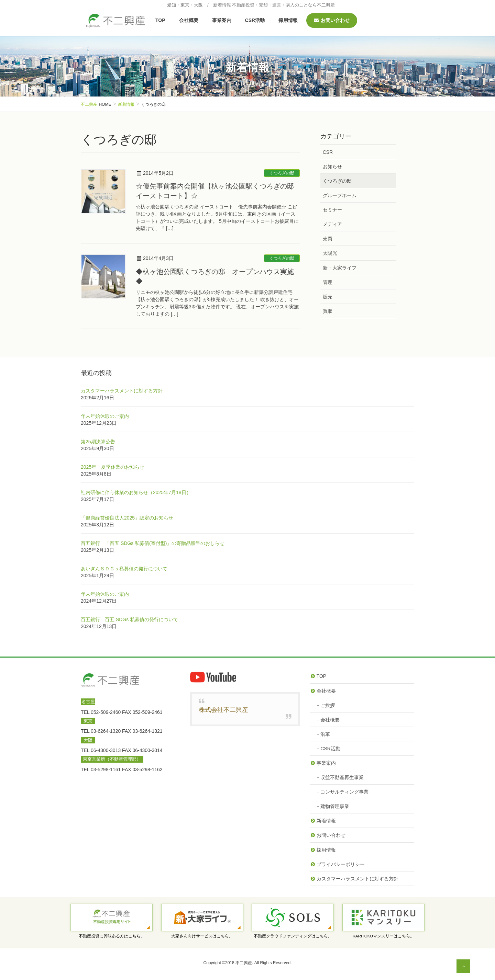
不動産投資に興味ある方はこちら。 (112, 936)
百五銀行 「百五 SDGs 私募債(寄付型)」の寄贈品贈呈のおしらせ (153, 543)
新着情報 (326, 821)
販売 (328, 297)
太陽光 (330, 253)
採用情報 (326, 850)
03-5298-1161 (106, 770)
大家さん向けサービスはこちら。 (202, 936)
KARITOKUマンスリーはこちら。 (383, 936)
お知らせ (332, 167)
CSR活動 (330, 749)
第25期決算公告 (98, 442)
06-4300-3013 (106, 750)
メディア (332, 224)
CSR (328, 152)
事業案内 (326, 763)
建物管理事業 (335, 806)
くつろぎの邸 (282, 173)
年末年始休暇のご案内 (105, 416)
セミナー (332, 210)
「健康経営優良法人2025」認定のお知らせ (127, 518)
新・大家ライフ (340, 268)
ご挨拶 (328, 705)
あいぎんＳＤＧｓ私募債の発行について (124, 569)
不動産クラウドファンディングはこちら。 (293, 936)
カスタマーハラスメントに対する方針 (122, 391)
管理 (328, 282)
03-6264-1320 (106, 731)
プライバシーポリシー (341, 864)
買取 (328, 311)
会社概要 (326, 691)
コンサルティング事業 (344, 792)
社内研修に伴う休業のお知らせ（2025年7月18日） (136, 492)
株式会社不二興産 (223, 710)
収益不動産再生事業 (342, 777)
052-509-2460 (106, 712)
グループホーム (340, 195)
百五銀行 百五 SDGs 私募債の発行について (129, 619)
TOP (322, 676)
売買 (328, 239)
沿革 (325, 734)
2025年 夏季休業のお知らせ (113, 467)
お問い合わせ (331, 835)
